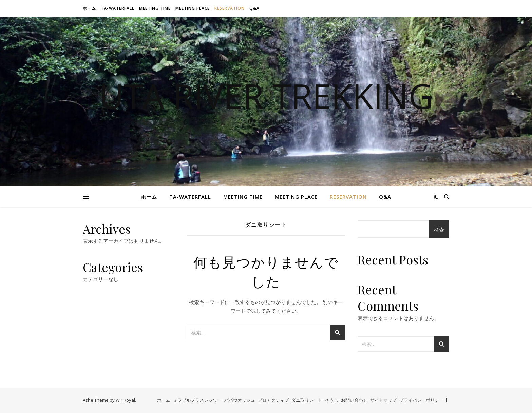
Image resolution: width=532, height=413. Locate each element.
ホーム (89, 8)
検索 (439, 230)
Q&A (254, 8)
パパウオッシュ (240, 400)
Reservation (230, 8)
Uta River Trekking (266, 96)
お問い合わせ (354, 400)
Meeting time (155, 8)
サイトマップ (383, 400)
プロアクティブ (273, 400)
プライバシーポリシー (421, 400)
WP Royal (125, 400)
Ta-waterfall (118, 8)
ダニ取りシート (307, 400)
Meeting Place (193, 8)
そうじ (332, 400)
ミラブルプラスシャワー (197, 400)
